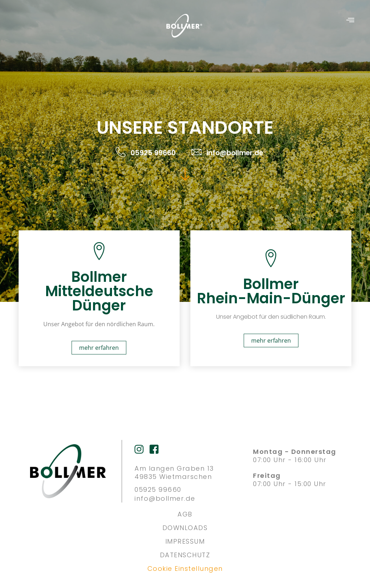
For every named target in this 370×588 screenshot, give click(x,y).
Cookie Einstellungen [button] (185, 569)
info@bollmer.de (165, 498)
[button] (350, 20)
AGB (185, 514)
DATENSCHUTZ (185, 555)
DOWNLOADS (185, 528)
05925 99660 (158, 489)
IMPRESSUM (185, 541)
